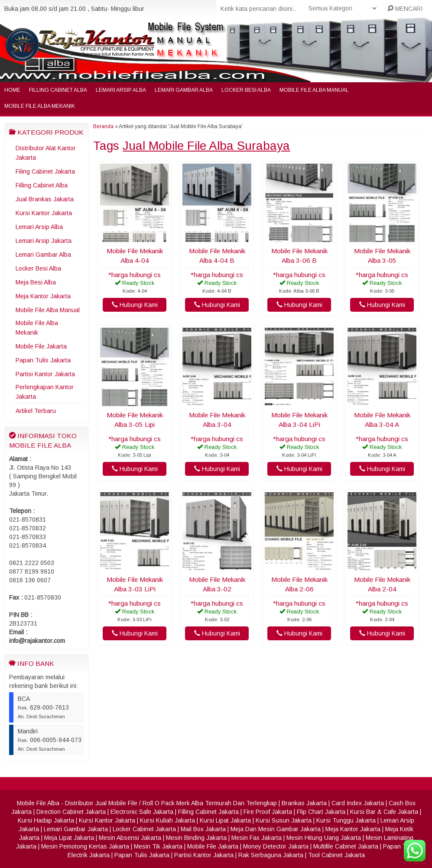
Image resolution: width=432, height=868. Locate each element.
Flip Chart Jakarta (321, 812)
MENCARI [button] (405, 9)
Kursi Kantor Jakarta (44, 213)
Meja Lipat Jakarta (69, 838)
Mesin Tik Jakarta (158, 846)
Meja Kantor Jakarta (43, 296)
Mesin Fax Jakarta (257, 838)
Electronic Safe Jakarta (142, 812)
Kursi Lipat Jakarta (225, 820)
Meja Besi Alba (36, 282)
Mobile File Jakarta (41, 346)
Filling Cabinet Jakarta (208, 812)
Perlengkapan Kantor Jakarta (45, 392)
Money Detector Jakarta (276, 846)
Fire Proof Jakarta (268, 812)
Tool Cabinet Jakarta (336, 855)
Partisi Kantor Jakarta (45, 374)
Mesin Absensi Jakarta (130, 838)
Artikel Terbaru (36, 411)
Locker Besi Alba (246, 90)
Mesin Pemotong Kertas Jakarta (85, 846)
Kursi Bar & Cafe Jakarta (384, 812)
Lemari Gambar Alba (184, 90)
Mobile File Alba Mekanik (40, 106)
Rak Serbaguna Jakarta (271, 855)
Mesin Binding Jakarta (196, 838)
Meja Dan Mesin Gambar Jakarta (276, 829)
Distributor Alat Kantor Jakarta (46, 153)
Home (12, 90)
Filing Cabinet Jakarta (45, 171)
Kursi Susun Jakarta (284, 820)
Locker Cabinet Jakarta (144, 829)
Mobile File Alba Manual (314, 90)
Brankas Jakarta (304, 803)
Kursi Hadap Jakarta (46, 820)
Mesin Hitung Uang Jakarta (324, 838)
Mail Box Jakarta (203, 829)
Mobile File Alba (38, 803)
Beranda (103, 126)
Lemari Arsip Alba (121, 90)
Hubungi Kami (135, 305)
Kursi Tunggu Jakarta (346, 820)
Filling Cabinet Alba (58, 90)
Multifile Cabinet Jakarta (346, 846)
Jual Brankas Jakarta (45, 199)
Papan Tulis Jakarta (43, 360)
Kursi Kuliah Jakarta (167, 820)
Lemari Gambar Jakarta (76, 829)
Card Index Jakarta (358, 803)
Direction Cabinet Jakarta (71, 812)
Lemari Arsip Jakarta (44, 241)
